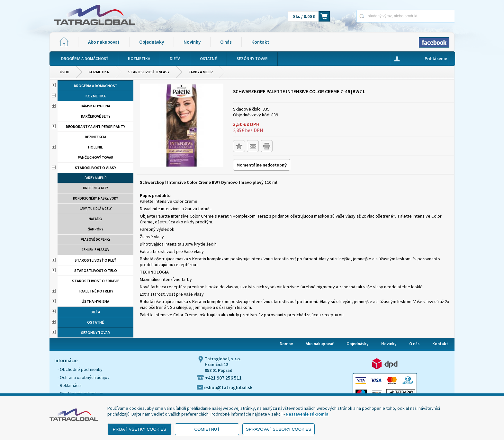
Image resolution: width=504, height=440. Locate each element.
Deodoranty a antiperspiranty (95, 126)
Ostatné (95, 322)
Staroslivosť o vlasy (149, 72)
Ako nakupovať (104, 42)
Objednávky (152, 42)
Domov (286, 344)
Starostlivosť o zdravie (96, 281)
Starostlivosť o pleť (95, 260)
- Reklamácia (70, 385)
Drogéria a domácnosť (96, 86)
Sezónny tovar (95, 332)
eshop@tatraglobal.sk (225, 387)
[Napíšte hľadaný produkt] (383, 16)
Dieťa (95, 312)
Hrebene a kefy (95, 188)
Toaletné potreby (95, 291)
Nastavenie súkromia (307, 414)
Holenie (95, 147)
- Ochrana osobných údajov (84, 377)
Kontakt (260, 42)
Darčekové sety (96, 116)
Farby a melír (201, 72)
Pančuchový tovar (96, 157)
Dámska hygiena (95, 106)
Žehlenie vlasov (95, 250)
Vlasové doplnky (96, 239)
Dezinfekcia (96, 137)
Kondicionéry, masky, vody (95, 198)
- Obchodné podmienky (80, 369)
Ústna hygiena (95, 301)
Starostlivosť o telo (96, 270)
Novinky (192, 42)
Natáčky (95, 219)
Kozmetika (99, 72)
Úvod (65, 72)
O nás (226, 42)
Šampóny (96, 229)
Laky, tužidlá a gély (96, 209)
